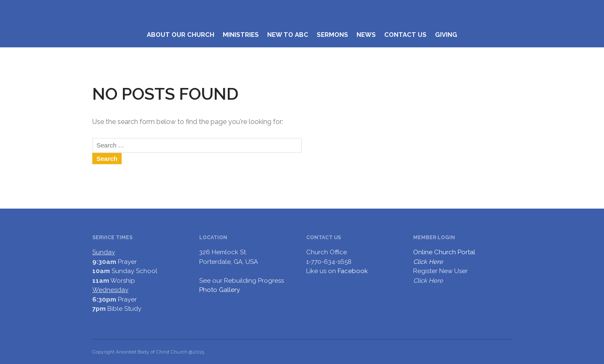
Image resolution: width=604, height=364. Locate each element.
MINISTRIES (241, 35)
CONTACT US (405, 35)
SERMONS (332, 35)
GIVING (446, 35)
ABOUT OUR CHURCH (181, 35)
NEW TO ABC (288, 35)
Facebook (353, 271)
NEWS (366, 35)
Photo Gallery (220, 290)
